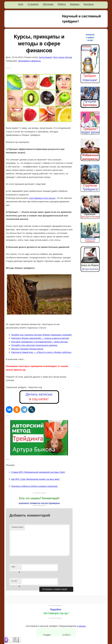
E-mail (16, 582)
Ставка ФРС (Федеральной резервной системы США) (38, 472)
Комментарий (17, 527)
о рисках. (82, 626)
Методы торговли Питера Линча (27, 349)
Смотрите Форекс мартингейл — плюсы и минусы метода (40, 338)
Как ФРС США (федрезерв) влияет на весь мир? (36, 479)
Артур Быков (45, 57)
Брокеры (75, 4)
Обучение (48, 4)
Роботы (62, 4)
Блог (21, 4)
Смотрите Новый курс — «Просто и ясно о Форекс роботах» (41, 352)
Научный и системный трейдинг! (81, 19)
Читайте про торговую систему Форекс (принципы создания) (42, 335)
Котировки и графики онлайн (90, 37)
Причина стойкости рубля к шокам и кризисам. (35, 486)
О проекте (33, 4)
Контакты (89, 4)
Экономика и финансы (29, 61)
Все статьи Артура (63, 57)
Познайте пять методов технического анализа (34, 345)
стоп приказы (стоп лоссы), (42, 198)
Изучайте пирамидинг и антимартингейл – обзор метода (39, 342)
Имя (16, 568)
